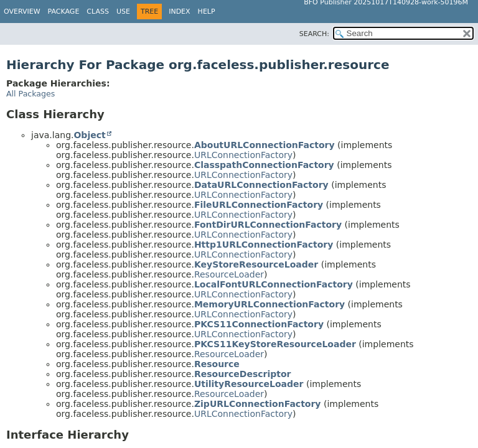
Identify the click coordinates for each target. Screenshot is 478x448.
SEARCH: (314, 34)
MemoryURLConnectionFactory (269, 304)
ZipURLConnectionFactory (258, 404)
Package (64, 12)
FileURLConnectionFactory (259, 205)
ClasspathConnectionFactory (264, 165)
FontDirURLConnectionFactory (268, 225)
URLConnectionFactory (243, 155)
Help (207, 12)
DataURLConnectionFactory (261, 185)
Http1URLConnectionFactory (264, 245)
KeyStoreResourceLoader (256, 264)
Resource (217, 364)
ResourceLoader (229, 274)
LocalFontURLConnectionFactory (274, 284)
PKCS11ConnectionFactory (259, 324)
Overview (22, 12)
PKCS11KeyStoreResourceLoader (275, 344)
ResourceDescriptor (243, 374)
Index (179, 12)
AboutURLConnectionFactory (265, 145)
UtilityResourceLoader (249, 384)
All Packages (30, 94)
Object (89, 135)
